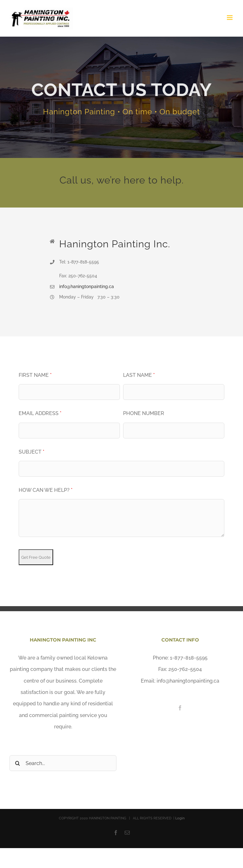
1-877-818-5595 (189, 658)
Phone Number (144, 413)
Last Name (139, 375)
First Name (35, 375)
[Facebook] (180, 708)
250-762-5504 (185, 669)
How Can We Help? (46, 490)
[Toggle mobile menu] (230, 18)
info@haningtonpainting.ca (87, 286)
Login (180, 818)
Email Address (40, 413)
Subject (31, 452)
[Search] (17, 763)
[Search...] (63, 763)
